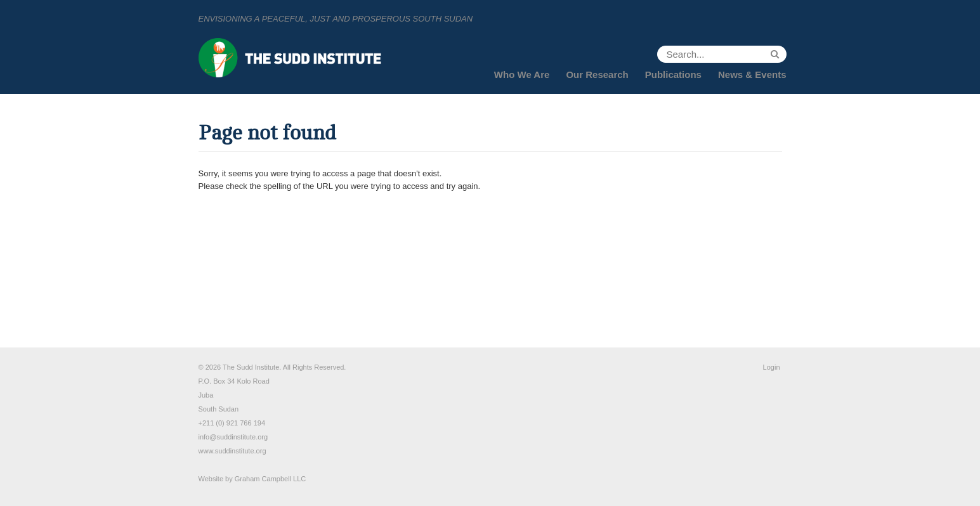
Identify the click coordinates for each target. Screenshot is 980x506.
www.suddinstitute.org (232, 451)
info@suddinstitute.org (233, 437)
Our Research (597, 75)
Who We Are (522, 75)
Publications (673, 75)
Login (772, 367)
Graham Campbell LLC (271, 479)
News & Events (752, 75)
